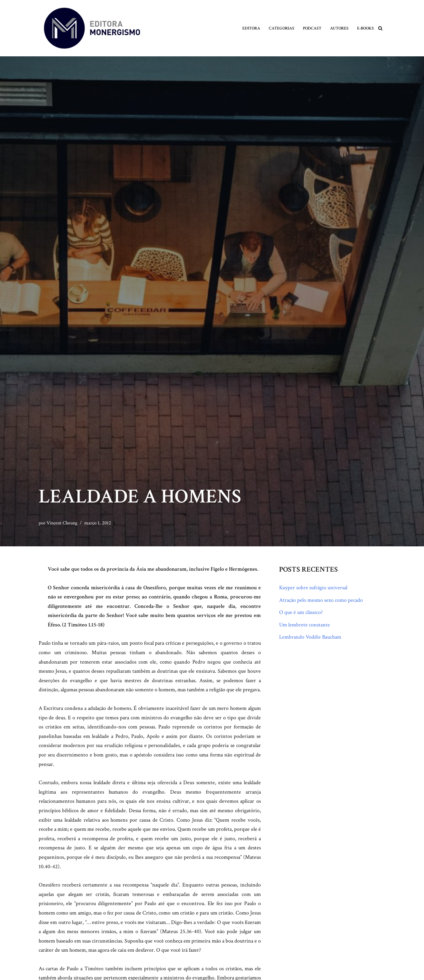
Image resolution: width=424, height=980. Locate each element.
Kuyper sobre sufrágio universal (313, 588)
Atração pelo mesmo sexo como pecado (321, 600)
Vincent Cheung (62, 523)
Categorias (282, 28)
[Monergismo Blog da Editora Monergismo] (92, 28)
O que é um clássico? (301, 612)
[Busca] (380, 28)
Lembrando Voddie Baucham (310, 637)
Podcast (312, 28)
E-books (365, 28)
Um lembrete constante (305, 625)
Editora (251, 28)
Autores (339, 28)
